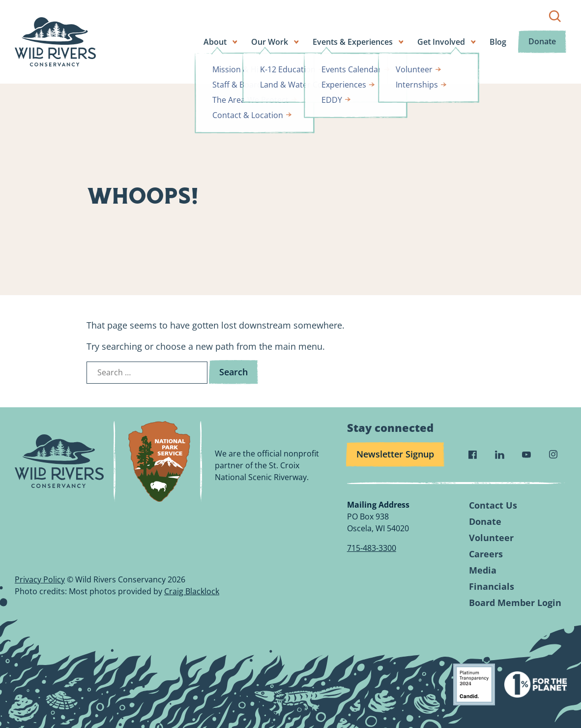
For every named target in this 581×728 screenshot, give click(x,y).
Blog (500, 42)
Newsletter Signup (395, 454)
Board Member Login (515, 603)
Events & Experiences (355, 42)
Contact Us (493, 505)
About (217, 42)
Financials (492, 587)
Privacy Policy (40, 579)
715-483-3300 (372, 548)
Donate (543, 42)
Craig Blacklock (192, 591)
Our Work (272, 42)
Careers (486, 554)
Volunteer (491, 538)
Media (483, 570)
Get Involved (443, 42)
